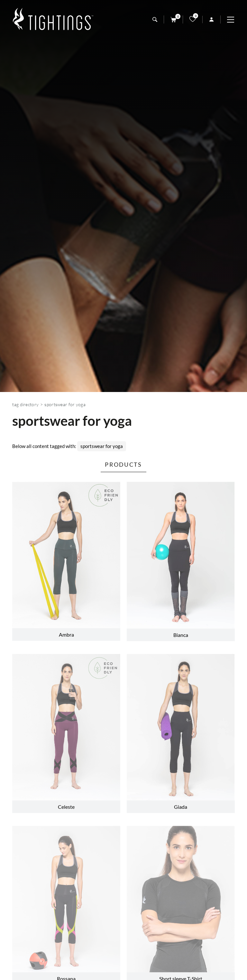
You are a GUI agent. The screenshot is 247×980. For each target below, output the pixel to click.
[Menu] (234, 20)
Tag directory (25, 404)
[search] (155, 19)
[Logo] (53, 19)
